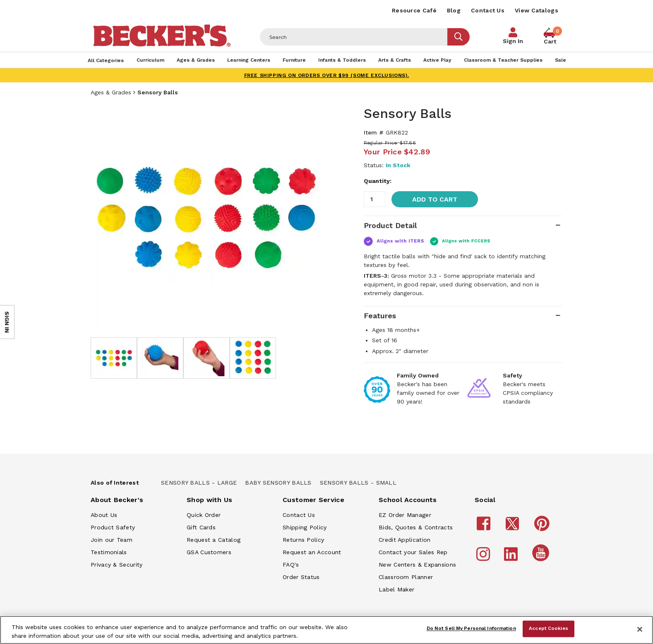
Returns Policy (303, 540)
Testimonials (109, 552)
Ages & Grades (111, 92)
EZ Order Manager (405, 515)
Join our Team (112, 540)
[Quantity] (375, 199)
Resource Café (414, 10)
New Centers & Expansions (417, 565)
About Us (104, 515)
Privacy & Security (116, 565)
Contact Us (488, 10)
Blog (454, 10)
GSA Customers (209, 552)
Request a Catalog (214, 540)
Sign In (513, 41)
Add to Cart (435, 199)
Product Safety (113, 527)
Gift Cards (201, 527)
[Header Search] (354, 37)
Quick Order (204, 515)
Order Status (301, 577)
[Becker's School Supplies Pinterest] (543, 527)
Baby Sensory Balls (278, 483)
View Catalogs (537, 10)
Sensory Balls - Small (358, 483)
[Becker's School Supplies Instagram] (484, 558)
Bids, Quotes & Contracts (416, 527)
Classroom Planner (406, 577)
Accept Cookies (549, 629)
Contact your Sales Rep (413, 552)
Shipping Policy (305, 527)
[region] (326, 630)
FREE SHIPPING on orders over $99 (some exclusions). (327, 75)
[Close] (640, 629)
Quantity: (378, 181)
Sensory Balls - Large (199, 483)
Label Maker (396, 589)
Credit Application (405, 540)
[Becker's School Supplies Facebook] (485, 527)
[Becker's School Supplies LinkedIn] (512, 558)
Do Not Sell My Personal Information (471, 629)
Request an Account (312, 552)
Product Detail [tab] (390, 225)
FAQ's (291, 565)
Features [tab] (380, 316)
